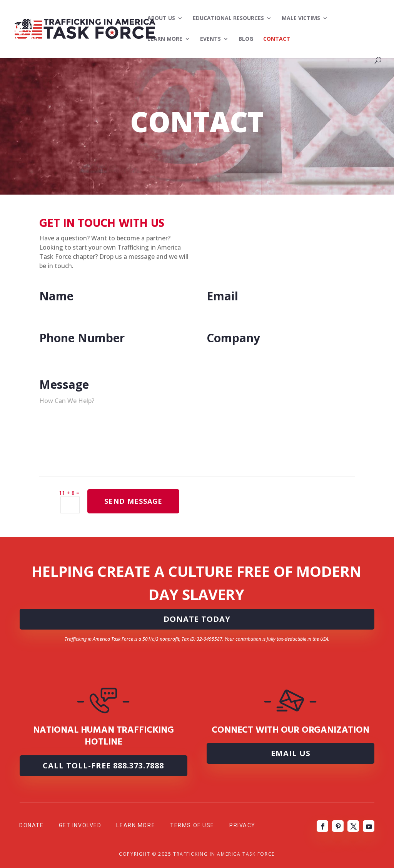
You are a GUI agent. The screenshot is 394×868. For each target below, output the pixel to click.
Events (210, 39)
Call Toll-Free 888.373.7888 (103, 766)
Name (113, 313)
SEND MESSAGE (133, 501)
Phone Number (113, 355)
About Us (161, 18)
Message (197, 466)
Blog (246, 39)
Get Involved (80, 825)
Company (281, 355)
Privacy (242, 825)
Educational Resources (228, 18)
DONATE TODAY (197, 619)
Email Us (291, 753)
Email (281, 313)
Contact (277, 39)
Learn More (165, 39)
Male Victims (301, 18)
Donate (31, 825)
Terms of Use (192, 825)
